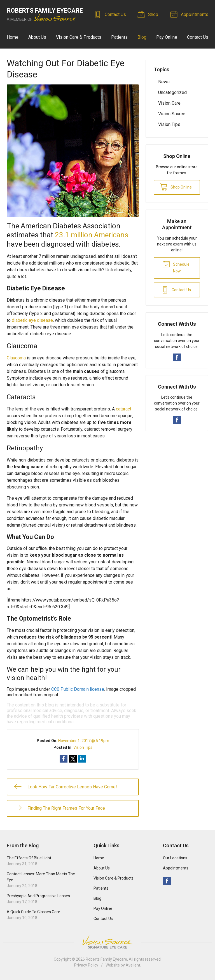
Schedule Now (176, 267)
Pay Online (167, 37)
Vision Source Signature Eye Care (107, 942)
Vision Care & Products (79, 37)
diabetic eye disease (32, 320)
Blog (142, 37)
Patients (119, 37)
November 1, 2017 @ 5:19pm (84, 741)
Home (13, 37)
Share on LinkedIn (82, 759)
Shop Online (176, 187)
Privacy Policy (86, 965)
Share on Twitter (73, 759)
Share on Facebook (64, 759)
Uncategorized (172, 92)
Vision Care (169, 103)
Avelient (133, 965)
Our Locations (175, 858)
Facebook (177, 357)
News (164, 82)
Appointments (190, 14)
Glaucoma (16, 358)
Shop (149, 14)
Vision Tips (83, 747)
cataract (124, 409)
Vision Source (172, 114)
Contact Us (111, 14)
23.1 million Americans (92, 235)
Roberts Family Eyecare (106, 959)
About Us (37, 37)
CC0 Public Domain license (78, 689)
